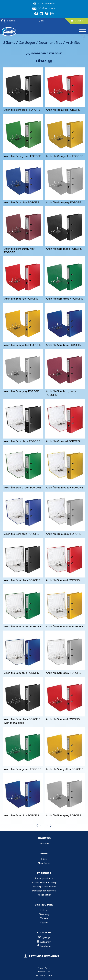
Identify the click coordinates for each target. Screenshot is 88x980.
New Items (44, 863)
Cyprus (44, 923)
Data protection (44, 975)
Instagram (44, 942)
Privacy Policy (44, 968)
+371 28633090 (44, 4)
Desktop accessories (44, 891)
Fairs (44, 859)
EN (43, 21)
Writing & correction (44, 887)
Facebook (44, 946)
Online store (79, 21)
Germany (44, 915)
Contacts (44, 844)
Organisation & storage (44, 883)
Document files (50, 43)
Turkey (44, 919)
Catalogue (27, 43)
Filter (41, 61)
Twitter (44, 938)
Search (8, 21)
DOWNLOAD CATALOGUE (47, 54)
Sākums (9, 43)
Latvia (44, 910)
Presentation (44, 895)
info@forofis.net (44, 9)
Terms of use (44, 972)
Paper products (44, 879)
